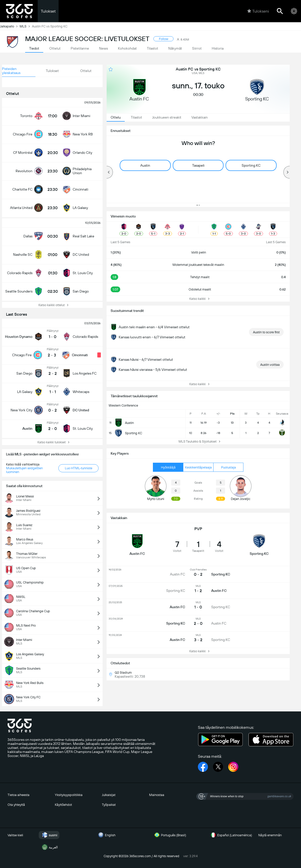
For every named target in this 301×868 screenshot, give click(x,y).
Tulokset (48, 11)
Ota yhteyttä (16, 805)
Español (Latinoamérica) (231, 835)
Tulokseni (258, 11)
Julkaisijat (109, 795)
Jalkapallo (10, 26)
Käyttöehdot (63, 805)
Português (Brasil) (169, 835)
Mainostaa (157, 795)
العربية (49, 847)
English (106, 835)
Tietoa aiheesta (18, 795)
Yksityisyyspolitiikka (69, 795)
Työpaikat (109, 805)
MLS (26, 26)
